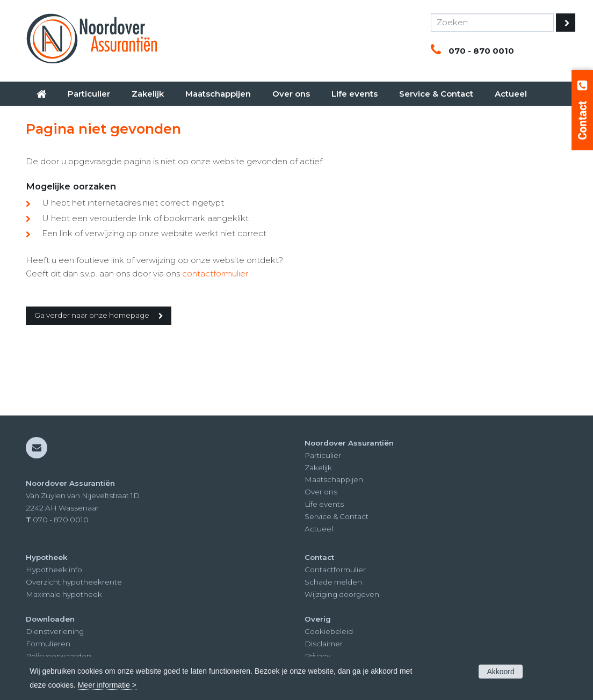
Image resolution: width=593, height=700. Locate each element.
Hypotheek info (54, 570)
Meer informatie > (107, 685)
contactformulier (215, 274)
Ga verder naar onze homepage (92, 315)
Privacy (317, 656)
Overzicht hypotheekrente (74, 582)
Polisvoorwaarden (59, 656)
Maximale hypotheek (64, 594)
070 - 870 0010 (481, 51)
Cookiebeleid (329, 631)
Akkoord (500, 672)
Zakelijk (318, 468)
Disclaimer (324, 644)
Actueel (319, 529)
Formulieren (48, 644)
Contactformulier (335, 570)
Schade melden (333, 582)
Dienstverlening (55, 631)
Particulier (323, 455)
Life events (324, 504)
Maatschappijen (334, 479)
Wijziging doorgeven (342, 594)
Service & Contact (337, 516)
